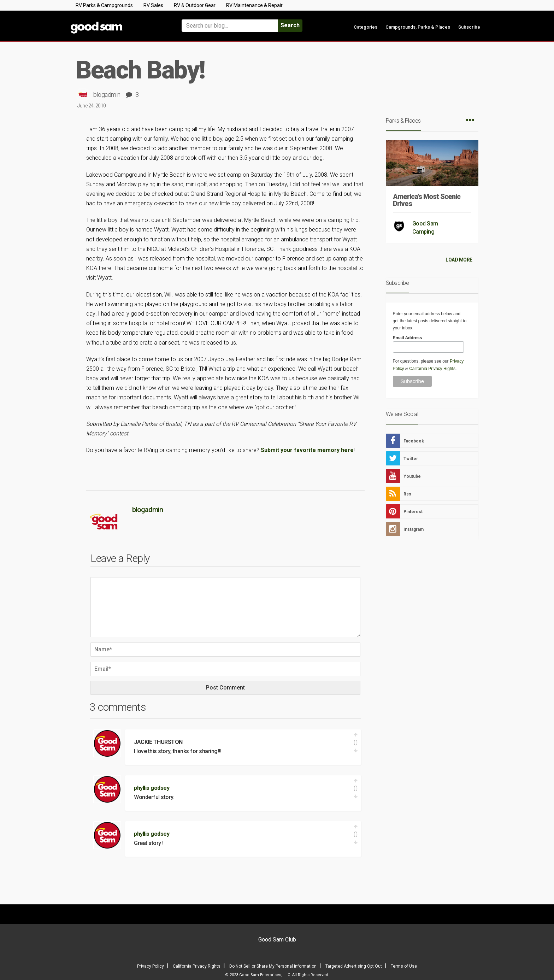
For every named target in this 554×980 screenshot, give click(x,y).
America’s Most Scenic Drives (427, 200)
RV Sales (153, 5)
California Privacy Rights (432, 369)
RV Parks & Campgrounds (104, 5)
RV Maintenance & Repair (254, 5)
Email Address (408, 338)
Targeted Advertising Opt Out (354, 966)
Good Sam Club (277, 940)
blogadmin (107, 95)
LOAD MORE (459, 260)
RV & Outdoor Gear (195, 5)
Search (290, 25)
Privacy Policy (151, 966)
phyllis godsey (152, 788)
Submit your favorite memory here (307, 450)
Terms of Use (404, 966)
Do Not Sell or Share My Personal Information (273, 966)
